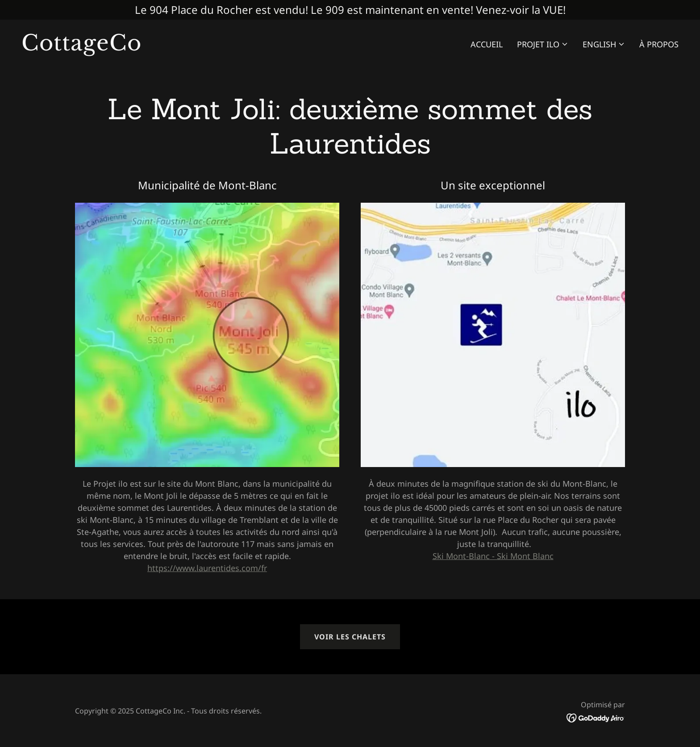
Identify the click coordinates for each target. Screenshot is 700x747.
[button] (543, 44)
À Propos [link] (659, 44)
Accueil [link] (487, 44)
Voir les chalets (350, 637)
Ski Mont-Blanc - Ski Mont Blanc (493, 556)
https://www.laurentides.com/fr (207, 568)
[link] (182, 47)
